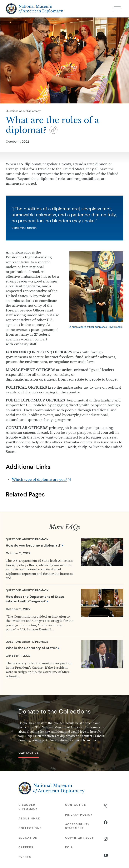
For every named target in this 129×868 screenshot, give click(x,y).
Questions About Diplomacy (23, 111)
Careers (26, 847)
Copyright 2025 (80, 838)
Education (28, 838)
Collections (30, 828)
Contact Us (29, 753)
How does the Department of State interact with (35, 599)
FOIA (69, 847)
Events (25, 857)
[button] (53, 131)
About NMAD (30, 818)
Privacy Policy (79, 815)
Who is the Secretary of (32, 648)
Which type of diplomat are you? (39, 480)
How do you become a (34, 545)
